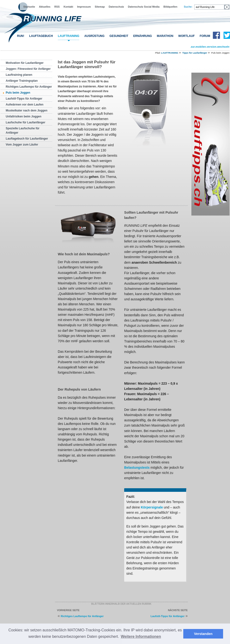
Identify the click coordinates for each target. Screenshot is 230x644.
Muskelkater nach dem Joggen (27, 111)
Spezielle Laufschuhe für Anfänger (23, 131)
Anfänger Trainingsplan (22, 81)
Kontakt (68, 7)
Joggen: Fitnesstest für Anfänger (28, 69)
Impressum (84, 7)
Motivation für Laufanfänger (25, 63)
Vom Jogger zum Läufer (22, 145)
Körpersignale (152, 507)
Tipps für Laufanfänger (195, 53)
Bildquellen (170, 7)
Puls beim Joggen (18, 93)
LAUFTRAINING (69, 36)
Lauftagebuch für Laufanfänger (27, 139)
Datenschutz (116, 7)
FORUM (205, 36)
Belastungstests (137, 468)
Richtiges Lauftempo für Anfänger (29, 87)
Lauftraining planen (19, 75)
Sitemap (100, 7)
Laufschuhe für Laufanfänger (26, 122)
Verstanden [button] (203, 634)
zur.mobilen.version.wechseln (210, 47)
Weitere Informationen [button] (141, 636)
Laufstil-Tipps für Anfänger (24, 99)
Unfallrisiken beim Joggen (23, 116)
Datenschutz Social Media (144, 7)
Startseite (29, 7)
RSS (57, 7)
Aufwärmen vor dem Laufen (25, 105)
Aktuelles (45, 7)
